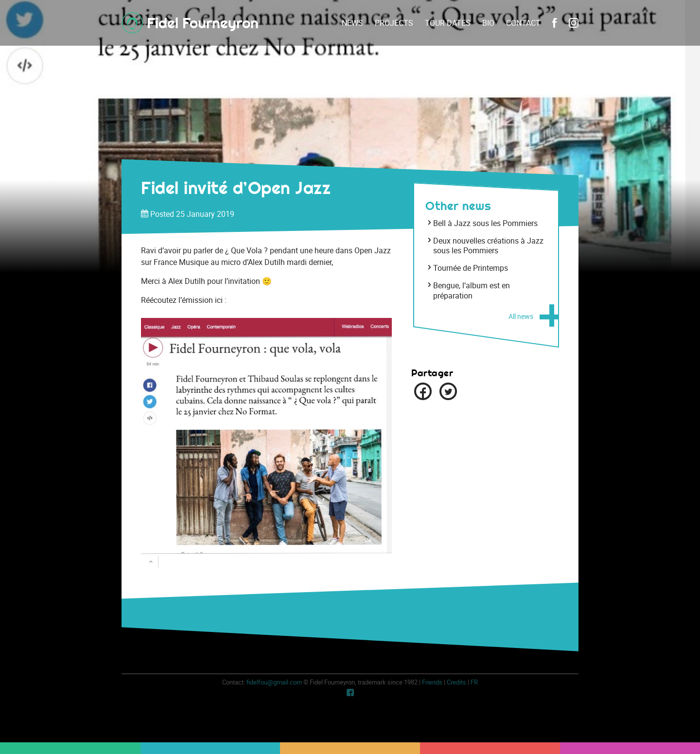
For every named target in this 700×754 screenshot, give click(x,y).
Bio (488, 23)
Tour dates (448, 23)
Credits (456, 682)
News (352, 23)
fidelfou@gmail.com (274, 682)
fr (474, 682)
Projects (394, 23)
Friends (432, 682)
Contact (523, 23)
